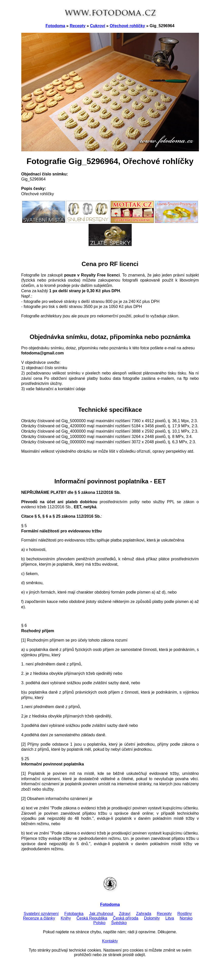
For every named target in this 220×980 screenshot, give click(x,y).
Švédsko (119, 923)
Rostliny (185, 914)
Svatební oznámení (41, 914)
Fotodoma (55, 26)
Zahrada (144, 914)
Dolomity (152, 918)
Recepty (78, 26)
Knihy (66, 918)
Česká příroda (126, 918)
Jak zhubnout (101, 914)
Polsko (99, 923)
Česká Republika (92, 918)
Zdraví (125, 914)
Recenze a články (39, 918)
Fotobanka (74, 914)
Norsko (186, 918)
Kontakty (110, 941)
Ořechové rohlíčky (127, 26)
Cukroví (98, 26)
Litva (170, 918)
